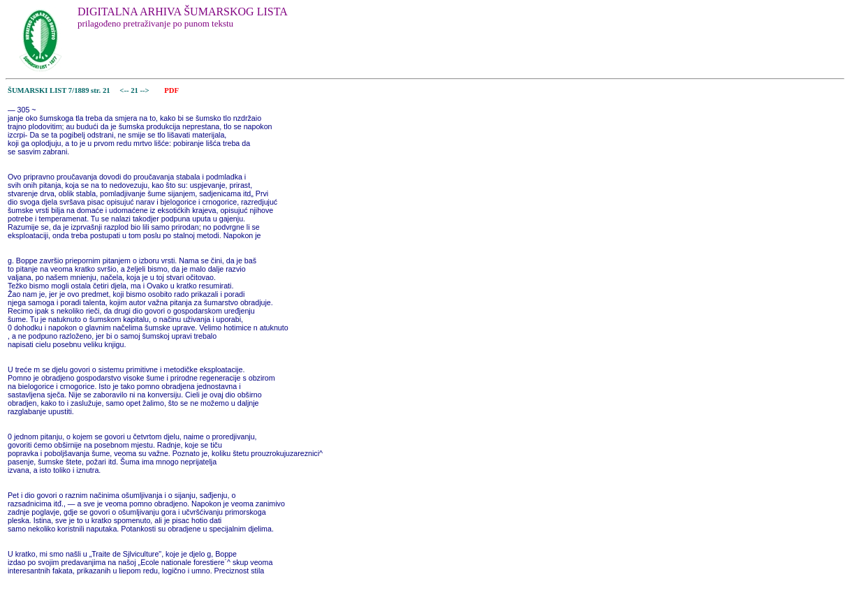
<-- (125, 90)
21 (135, 90)
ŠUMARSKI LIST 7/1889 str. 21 (59, 90)
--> (146, 90)
